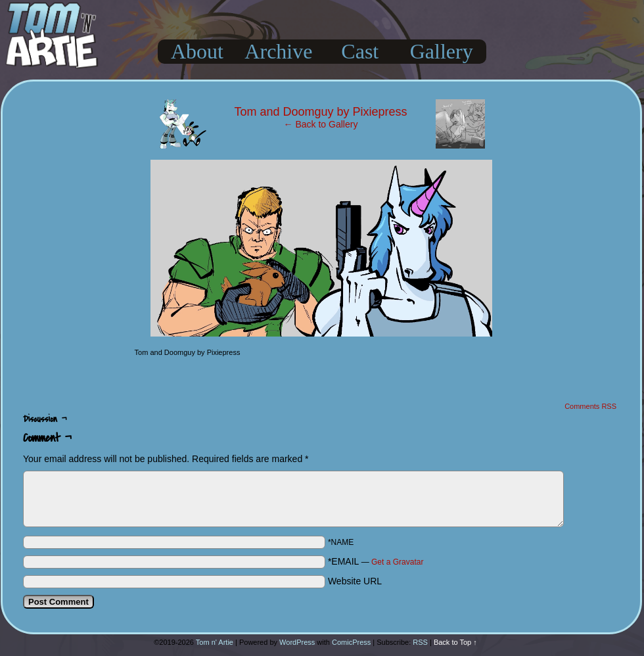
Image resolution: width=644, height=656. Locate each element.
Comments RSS (590, 406)
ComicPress (351, 642)
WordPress (297, 642)
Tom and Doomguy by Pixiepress (320, 112)
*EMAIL (376, 561)
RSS (420, 642)
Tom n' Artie (215, 642)
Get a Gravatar (397, 562)
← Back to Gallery (321, 124)
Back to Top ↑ (455, 642)
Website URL (355, 581)
